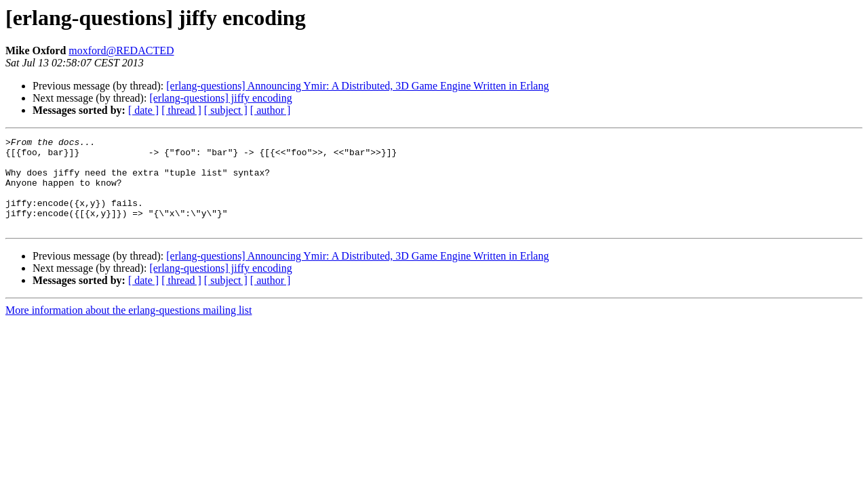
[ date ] (143, 110)
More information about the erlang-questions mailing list (129, 328)
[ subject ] (226, 110)
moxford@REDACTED (121, 50)
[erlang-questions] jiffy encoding (220, 98)
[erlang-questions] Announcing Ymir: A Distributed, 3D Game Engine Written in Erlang (357, 86)
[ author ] (271, 110)
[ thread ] (181, 110)
